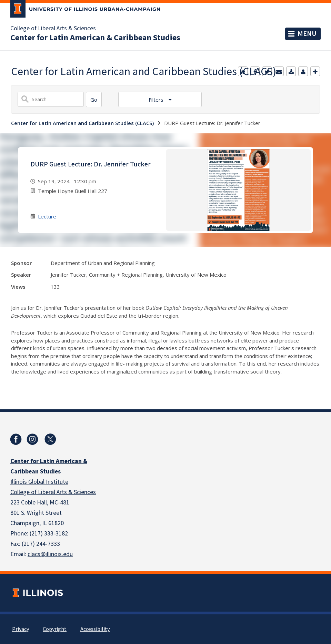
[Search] (94, 99)
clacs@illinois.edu (50, 554)
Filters (157, 100)
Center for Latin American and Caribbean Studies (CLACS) (82, 123)
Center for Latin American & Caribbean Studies (95, 38)
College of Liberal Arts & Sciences (53, 29)
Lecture (47, 216)
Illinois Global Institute (39, 482)
